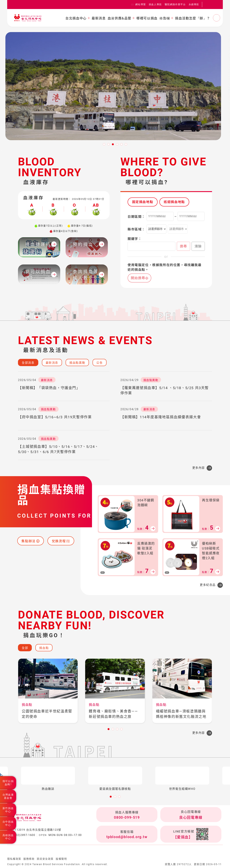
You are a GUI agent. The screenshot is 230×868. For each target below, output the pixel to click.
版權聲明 (61, 859)
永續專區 (194, 4)
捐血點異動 (77, 363)
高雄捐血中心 (8, 837)
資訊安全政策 (45, 859)
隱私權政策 (14, 859)
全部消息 (28, 363)
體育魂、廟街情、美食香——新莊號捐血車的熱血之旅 (113, 714)
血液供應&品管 (119, 18)
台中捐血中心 (8, 823)
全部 (25, 648)
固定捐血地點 (143, 202)
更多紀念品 (208, 585)
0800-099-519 (127, 817)
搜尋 (183, 246)
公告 (99, 363)
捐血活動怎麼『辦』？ (193, 18)
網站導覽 (141, 4)
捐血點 (44, 648)
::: (133, 4)
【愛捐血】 (183, 837)
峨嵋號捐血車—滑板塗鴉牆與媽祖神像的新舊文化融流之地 (181, 714)
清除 (198, 246)
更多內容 (199, 468)
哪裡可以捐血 (147, 18)
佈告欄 (165, 18)
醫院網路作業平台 (175, 4)
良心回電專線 (191, 818)
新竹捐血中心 (8, 810)
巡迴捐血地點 (174, 202)
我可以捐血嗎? (8, 783)
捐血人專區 (155, 4)
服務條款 (29, 859)
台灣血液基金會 (8, 796)
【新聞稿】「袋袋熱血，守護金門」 (49, 388)
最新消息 (99, 18)
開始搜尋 (138, 278)
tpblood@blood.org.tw (127, 837)
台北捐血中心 (76, 18)
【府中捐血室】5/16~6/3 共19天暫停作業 (55, 417)
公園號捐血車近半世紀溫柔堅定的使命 (47, 714)
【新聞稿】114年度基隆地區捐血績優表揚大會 (161, 417)
